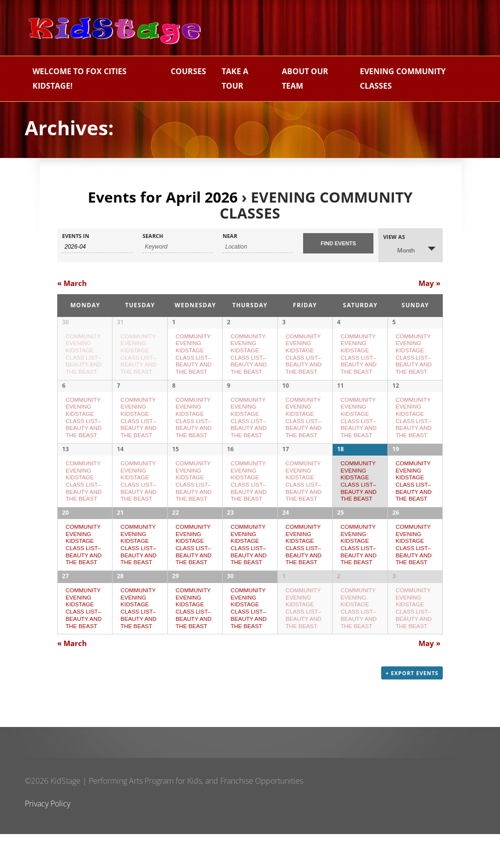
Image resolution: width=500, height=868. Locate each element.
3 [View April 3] (284, 322)
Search (153, 236)
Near (230, 236)
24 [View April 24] (286, 533)
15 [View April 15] (176, 463)
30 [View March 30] (65, 322)
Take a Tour (235, 79)
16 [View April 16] (230, 463)
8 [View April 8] (174, 392)
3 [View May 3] (394, 603)
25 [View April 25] (340, 533)
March (72, 283)
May (429, 283)
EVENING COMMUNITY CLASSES (403, 79)
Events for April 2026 (163, 197)
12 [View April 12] (396, 392)
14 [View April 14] (120, 463)
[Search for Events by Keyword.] (178, 247)
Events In (76, 236)
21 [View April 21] (120, 533)
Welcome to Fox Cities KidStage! (80, 79)
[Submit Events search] (339, 243)
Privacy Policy (48, 837)
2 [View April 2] (229, 322)
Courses (188, 71)
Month (400, 250)
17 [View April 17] (286, 463)
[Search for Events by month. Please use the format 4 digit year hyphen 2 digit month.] (97, 247)
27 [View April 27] (65, 603)
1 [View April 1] (174, 322)
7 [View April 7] (119, 392)
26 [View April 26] (396, 533)
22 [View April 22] (176, 533)
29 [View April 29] (176, 603)
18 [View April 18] (340, 463)
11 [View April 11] (340, 392)
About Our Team (305, 79)
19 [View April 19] (396, 463)
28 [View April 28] (120, 603)
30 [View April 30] (230, 603)
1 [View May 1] (284, 603)
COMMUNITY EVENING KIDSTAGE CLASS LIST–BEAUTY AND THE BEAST (83, 424)
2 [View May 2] (339, 603)
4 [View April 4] (339, 322)
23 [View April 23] (230, 533)
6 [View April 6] (64, 392)
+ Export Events (412, 707)
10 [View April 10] (286, 392)
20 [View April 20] (65, 533)
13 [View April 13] (65, 463)
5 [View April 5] (394, 322)
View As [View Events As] (394, 237)
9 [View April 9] (229, 392)
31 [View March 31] (120, 322)
